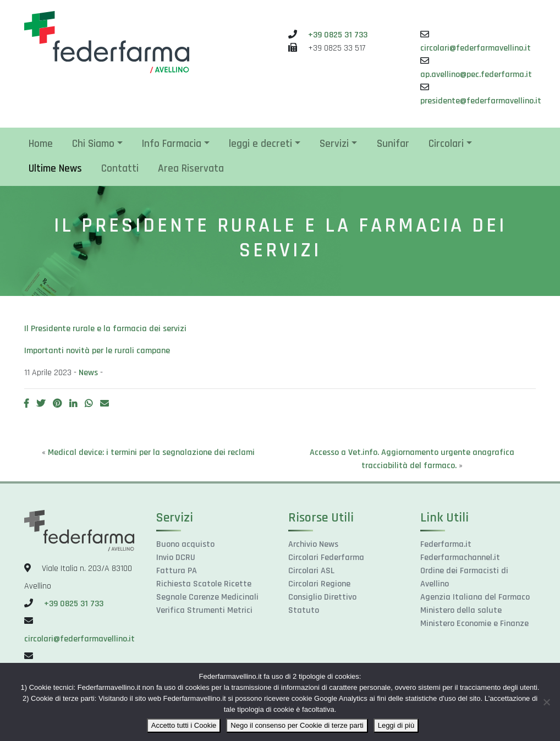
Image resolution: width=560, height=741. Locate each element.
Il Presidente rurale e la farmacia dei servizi (105, 329)
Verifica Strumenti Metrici (204, 610)
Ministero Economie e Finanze (474, 624)
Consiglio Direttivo (322, 597)
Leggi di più (396, 725)
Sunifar (393, 144)
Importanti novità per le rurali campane (97, 351)
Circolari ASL (311, 571)
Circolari (446, 144)
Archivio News (313, 544)
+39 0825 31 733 (338, 35)
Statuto (304, 610)
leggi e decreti (260, 144)
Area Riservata (191, 169)
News (88, 373)
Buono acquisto (185, 544)
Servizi (334, 144)
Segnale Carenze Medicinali (207, 597)
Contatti (120, 169)
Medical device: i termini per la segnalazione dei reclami (151, 452)
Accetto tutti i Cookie (184, 725)
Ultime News (55, 169)
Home (41, 144)
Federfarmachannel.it (460, 558)
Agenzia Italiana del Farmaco (475, 597)
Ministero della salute (461, 610)
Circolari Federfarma (326, 558)
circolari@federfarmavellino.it (476, 48)
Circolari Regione (319, 584)
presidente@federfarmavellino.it (481, 101)
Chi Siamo (93, 144)
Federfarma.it (446, 544)
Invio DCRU (176, 558)
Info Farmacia (172, 144)
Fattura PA (177, 571)
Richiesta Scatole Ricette (204, 584)
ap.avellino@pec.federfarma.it (476, 75)
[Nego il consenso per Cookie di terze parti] (546, 702)
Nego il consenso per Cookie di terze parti (297, 725)
